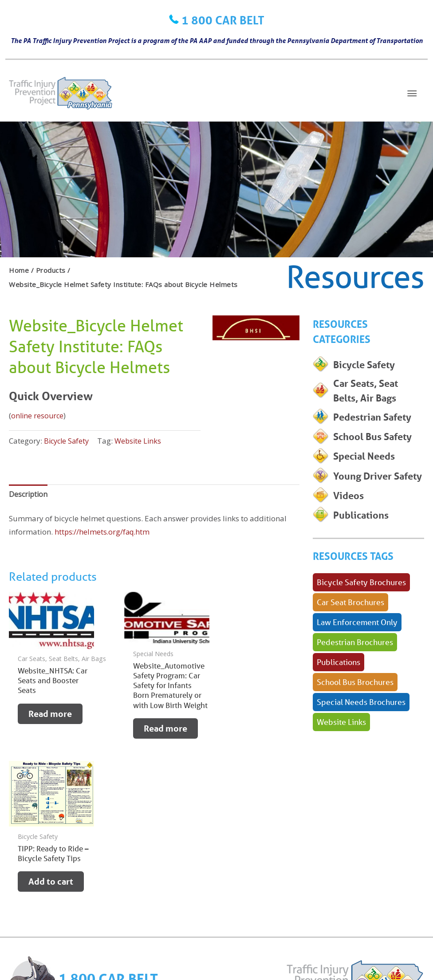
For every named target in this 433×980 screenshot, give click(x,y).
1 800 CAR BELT (223, 20)
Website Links (142, 441)
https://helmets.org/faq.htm (103, 533)
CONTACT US (31, 889)
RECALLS (77, 876)
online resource (38, 415)
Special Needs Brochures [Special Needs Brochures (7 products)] (361, 736)
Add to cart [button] (250, 714)
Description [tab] (29, 494)
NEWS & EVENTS (172, 876)
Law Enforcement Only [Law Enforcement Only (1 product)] (357, 656)
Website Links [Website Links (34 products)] (341, 756)
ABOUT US (223, 876)
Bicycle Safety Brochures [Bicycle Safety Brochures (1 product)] (361, 616)
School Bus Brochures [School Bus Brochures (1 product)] (355, 716)
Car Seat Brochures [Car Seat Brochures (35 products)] (350, 636)
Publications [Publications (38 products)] (339, 696)
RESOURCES (118, 876)
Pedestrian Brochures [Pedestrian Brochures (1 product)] (355, 676)
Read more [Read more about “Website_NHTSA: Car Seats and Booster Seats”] (50, 715)
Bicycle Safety (68, 441)
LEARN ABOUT (33, 876)
